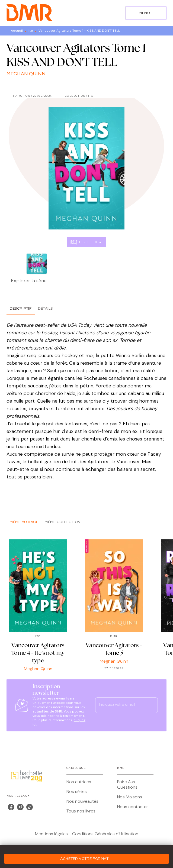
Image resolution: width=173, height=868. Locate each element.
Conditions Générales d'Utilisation (105, 834)
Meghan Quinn (26, 74)
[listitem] (11, 807)
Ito (31, 31)
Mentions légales (51, 834)
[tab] (21, 309)
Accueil (17, 31)
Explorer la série (29, 281)
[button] (87, 859)
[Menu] (146, 13)
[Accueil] (29, 13)
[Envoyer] (151, 705)
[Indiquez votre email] (120, 705)
